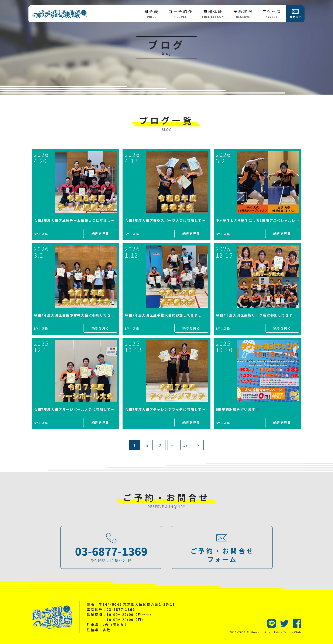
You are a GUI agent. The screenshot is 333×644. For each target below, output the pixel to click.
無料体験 (213, 14)
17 (186, 445)
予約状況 (243, 14)
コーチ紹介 (181, 14)
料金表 (152, 14)
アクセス (272, 14)
